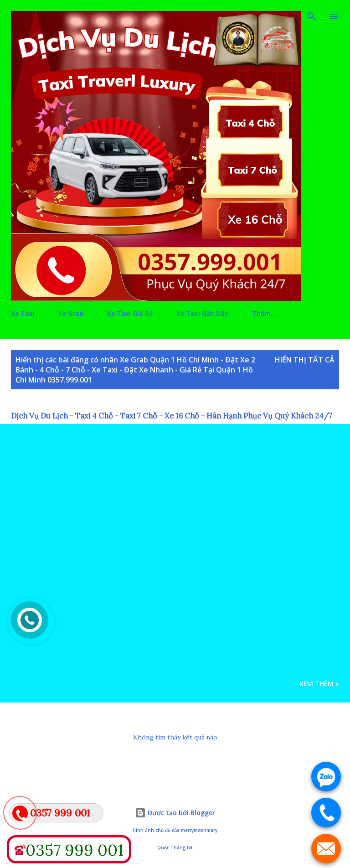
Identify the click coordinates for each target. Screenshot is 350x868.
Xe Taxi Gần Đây (202, 313)
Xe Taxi (23, 313)
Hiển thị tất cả (305, 360)
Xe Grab (71, 313)
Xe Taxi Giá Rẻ (130, 313)
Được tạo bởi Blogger (175, 813)
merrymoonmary (199, 830)
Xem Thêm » (319, 684)
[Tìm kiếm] (312, 16)
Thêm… (264, 313)
